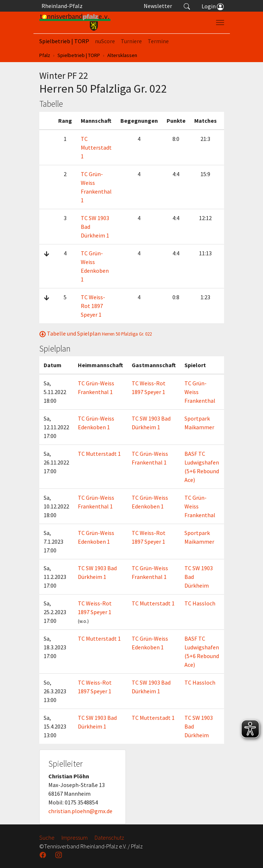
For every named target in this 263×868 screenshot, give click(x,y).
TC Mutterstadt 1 (96, 147)
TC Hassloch (200, 603)
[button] (187, 6)
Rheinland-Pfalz (61, 6)
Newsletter (158, 6)
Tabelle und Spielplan (95, 333)
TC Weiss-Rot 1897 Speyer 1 (93, 306)
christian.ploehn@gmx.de (80, 811)
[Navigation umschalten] (220, 23)
